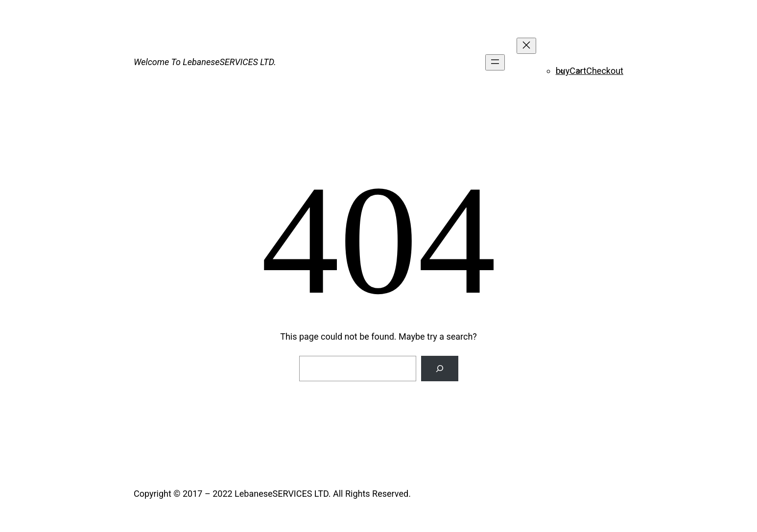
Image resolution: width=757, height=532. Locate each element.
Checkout (605, 71)
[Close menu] (526, 46)
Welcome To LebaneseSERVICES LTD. (205, 62)
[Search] (440, 369)
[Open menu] (495, 62)
